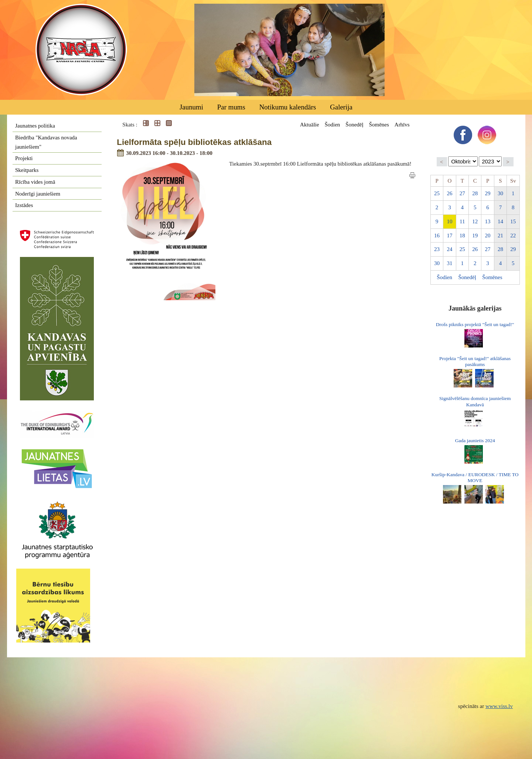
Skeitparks (27, 170)
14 (500, 221)
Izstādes (24, 205)
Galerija (341, 107)
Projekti (24, 158)
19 (475, 236)
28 (475, 193)
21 (500, 236)
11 (462, 221)
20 (488, 236)
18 (462, 236)
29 (488, 193)
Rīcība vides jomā (35, 182)
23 (437, 249)
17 (449, 236)
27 (462, 193)
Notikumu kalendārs (288, 107)
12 (475, 221)
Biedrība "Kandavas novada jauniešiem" (46, 142)
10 (449, 221)
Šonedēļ (354, 125)
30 (500, 193)
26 (449, 193)
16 (437, 236)
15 (513, 221)
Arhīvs (402, 125)
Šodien (332, 125)
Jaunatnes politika (35, 126)
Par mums (231, 107)
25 (437, 193)
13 (488, 221)
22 (513, 236)
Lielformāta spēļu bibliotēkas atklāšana (194, 142)
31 (449, 263)
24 (449, 249)
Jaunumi (191, 107)
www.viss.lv (499, 706)
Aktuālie (310, 125)
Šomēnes (379, 125)
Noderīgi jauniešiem (38, 194)
